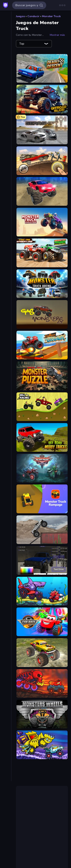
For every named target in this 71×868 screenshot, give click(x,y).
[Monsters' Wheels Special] (42, 714)
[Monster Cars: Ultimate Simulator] (42, 191)
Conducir (33, 16)
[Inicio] (6, 18)
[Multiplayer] (6, 56)
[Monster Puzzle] (42, 376)
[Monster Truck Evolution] (42, 222)
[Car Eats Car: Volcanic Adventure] (42, 683)
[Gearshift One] (42, 130)
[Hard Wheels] (42, 530)
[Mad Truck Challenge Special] (42, 468)
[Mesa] (6, 136)
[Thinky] (6, 162)
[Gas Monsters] (42, 314)
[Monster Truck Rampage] (42, 499)
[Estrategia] (6, 123)
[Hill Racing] (42, 407)
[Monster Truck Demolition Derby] (42, 253)
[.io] (6, 130)
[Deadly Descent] (42, 68)
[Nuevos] (6, 30)
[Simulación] (6, 155)
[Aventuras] (6, 85)
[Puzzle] (6, 149)
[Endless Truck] (42, 345)
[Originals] (6, 50)
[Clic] (6, 98)
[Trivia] (6, 168)
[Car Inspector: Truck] (42, 560)
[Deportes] (6, 110)
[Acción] (6, 72)
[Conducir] (6, 104)
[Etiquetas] (6, 178)
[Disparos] (6, 117)
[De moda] (6, 37)
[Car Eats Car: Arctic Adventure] (42, 745)
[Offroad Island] (42, 99)
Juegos (20, 16)
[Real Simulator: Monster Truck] (42, 653)
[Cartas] (6, 91)
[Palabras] (6, 142)
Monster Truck (51, 16)
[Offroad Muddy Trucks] (42, 437)
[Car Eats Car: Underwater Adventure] (42, 591)
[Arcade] (6, 78)
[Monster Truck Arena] (42, 284)
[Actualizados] (6, 43)
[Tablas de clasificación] (6, 62)
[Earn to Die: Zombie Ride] (42, 161)
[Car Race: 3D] (42, 622)
